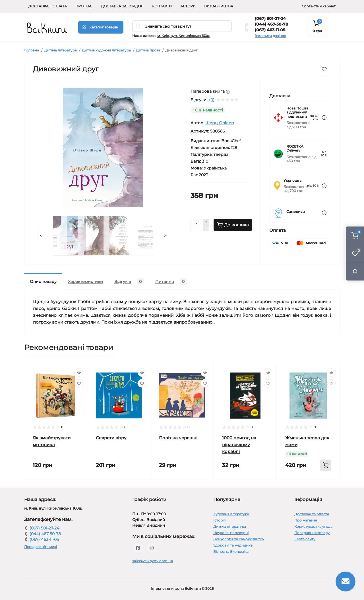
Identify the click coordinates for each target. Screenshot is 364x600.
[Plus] (206, 222)
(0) (212, 100)
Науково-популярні (231, 533)
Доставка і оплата (48, 6)
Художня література (231, 514)
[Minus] (206, 228)
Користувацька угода (313, 526)
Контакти (162, 6)
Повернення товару (312, 533)
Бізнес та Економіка (231, 552)
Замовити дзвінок (270, 36)
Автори (188, 6)
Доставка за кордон (122, 6)
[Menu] (101, 27)
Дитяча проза (148, 50)
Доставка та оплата (312, 514)
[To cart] (326, 465)
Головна (32, 50)
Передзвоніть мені (41, 547)
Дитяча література (60, 50)
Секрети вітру (111, 438)
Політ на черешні (178, 438)
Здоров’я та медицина (233, 545)
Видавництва (219, 6)
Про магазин (306, 520)
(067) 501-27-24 (270, 18)
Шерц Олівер (220, 123)
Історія (219, 520)
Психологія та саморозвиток (239, 539)
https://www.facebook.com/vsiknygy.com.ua (138, 548)
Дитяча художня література (106, 50)
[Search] (138, 26)
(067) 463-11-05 (270, 30)
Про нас (84, 6)
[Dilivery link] (324, 118)
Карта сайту (305, 539)
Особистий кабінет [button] (319, 6)
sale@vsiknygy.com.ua (153, 561)
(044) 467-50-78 (271, 24)
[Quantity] (197, 225)
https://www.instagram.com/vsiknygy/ (152, 548)
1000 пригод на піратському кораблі (239, 445)
